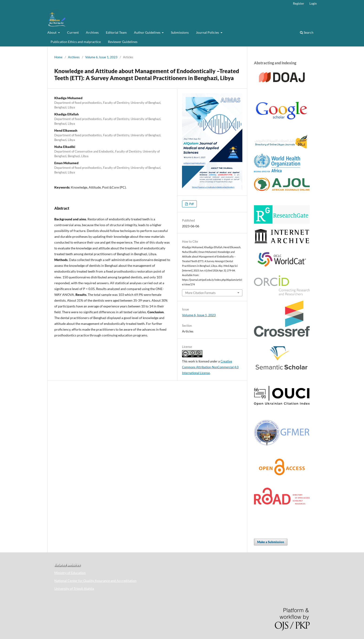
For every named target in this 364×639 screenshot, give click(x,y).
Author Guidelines (148, 32)
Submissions (180, 32)
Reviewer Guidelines (123, 42)
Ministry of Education (70, 573)
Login (313, 3)
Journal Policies (208, 32)
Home (58, 57)
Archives (92, 32)
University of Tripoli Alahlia (74, 588)
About (52, 32)
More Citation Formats (200, 293)
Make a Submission (271, 542)
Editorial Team (116, 32)
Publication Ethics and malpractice (76, 42)
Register (299, 3)
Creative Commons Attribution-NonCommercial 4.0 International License (210, 367)
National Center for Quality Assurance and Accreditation (95, 581)
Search (307, 32)
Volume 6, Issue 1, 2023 (101, 57)
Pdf (191, 204)
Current (73, 32)
